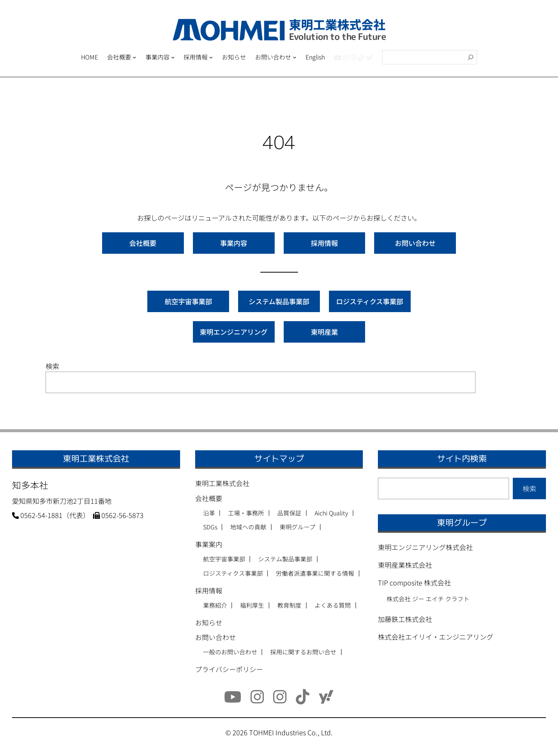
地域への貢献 (248, 527)
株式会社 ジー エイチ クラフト (428, 599)
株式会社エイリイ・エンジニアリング (436, 637)
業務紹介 (215, 605)
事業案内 (209, 544)
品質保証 (289, 513)
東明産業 (324, 332)
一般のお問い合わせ (230, 652)
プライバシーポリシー (229, 669)
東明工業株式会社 (222, 483)
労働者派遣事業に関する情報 (315, 573)
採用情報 (324, 243)
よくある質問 (333, 605)
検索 (52, 366)
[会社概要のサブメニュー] (135, 57)
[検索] (471, 57)
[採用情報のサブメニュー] (211, 57)
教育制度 (289, 605)
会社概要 (143, 243)
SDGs (210, 527)
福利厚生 (252, 605)
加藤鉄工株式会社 (405, 619)
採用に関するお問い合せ (303, 652)
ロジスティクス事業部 (370, 301)
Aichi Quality (331, 513)
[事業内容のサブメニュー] (173, 57)
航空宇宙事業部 (188, 301)
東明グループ (297, 527)
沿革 (209, 513)
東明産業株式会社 (405, 565)
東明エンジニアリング (234, 332)
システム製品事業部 (279, 301)
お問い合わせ (415, 243)
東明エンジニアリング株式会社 (425, 547)
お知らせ (209, 622)
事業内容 (234, 243)
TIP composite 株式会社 (414, 582)
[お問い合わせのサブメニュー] (295, 57)
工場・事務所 (246, 513)
